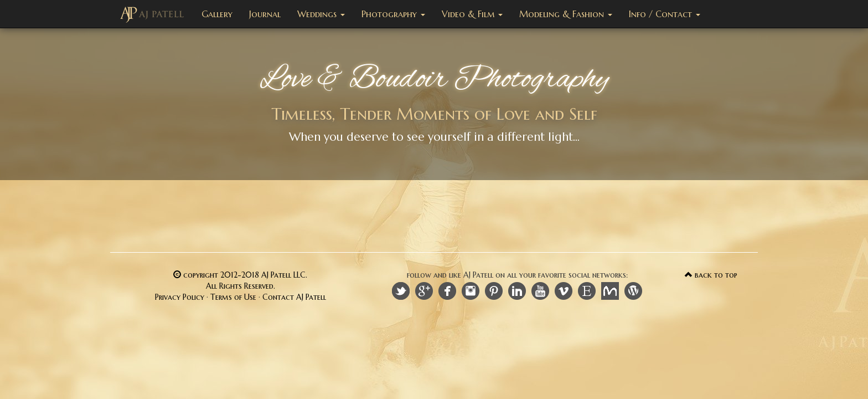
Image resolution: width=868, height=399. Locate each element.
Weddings (321, 14)
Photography (393, 14)
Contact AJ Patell (294, 297)
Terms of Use (233, 297)
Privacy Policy (180, 297)
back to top (711, 275)
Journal (265, 14)
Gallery (217, 14)
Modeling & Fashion (566, 14)
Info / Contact (665, 14)
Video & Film (472, 14)
